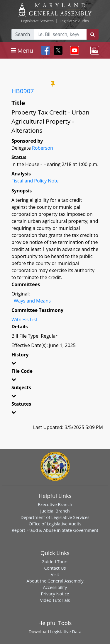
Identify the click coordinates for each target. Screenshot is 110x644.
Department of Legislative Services (55, 517)
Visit (55, 574)
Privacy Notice (55, 594)
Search (23, 34)
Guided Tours (55, 561)
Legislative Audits (74, 21)
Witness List (24, 320)
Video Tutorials (55, 600)
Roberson (43, 148)
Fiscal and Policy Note (35, 181)
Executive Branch (55, 504)
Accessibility (55, 587)
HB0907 (23, 91)
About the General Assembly (55, 581)
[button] (55, 364)
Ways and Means (32, 301)
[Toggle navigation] (22, 50)
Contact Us (55, 568)
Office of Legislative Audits (55, 524)
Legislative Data (66, 631)
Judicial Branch (55, 511)
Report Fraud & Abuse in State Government (55, 530)
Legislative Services (37, 21)
